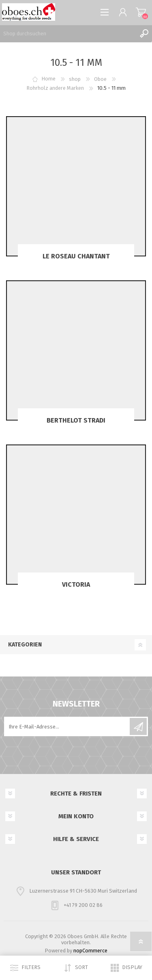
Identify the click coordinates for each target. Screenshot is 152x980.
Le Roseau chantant (76, 256)
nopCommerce (90, 951)
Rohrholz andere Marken (55, 88)
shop (75, 79)
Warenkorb (141, 12)
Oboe (100, 79)
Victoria (76, 584)
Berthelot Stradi (76, 420)
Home (48, 79)
